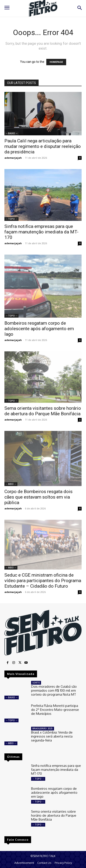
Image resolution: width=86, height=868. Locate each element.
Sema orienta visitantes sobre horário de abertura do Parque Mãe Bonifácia (43, 411)
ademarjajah (13, 158)
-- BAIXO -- (12, 133)
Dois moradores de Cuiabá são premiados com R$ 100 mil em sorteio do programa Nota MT (54, 690)
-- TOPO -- (11, 219)
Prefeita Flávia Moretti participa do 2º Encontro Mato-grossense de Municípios (55, 710)
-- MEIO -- (11, 484)
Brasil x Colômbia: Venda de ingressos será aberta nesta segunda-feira (52, 736)
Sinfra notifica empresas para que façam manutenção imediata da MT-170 (41, 232)
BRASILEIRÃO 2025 (43, 728)
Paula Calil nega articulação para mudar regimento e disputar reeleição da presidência (43, 146)
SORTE (36, 683)
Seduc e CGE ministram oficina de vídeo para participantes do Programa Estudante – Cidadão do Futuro (43, 581)
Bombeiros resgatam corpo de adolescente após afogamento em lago (39, 329)
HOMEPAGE (56, 62)
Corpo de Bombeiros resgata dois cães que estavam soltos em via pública (38, 497)
